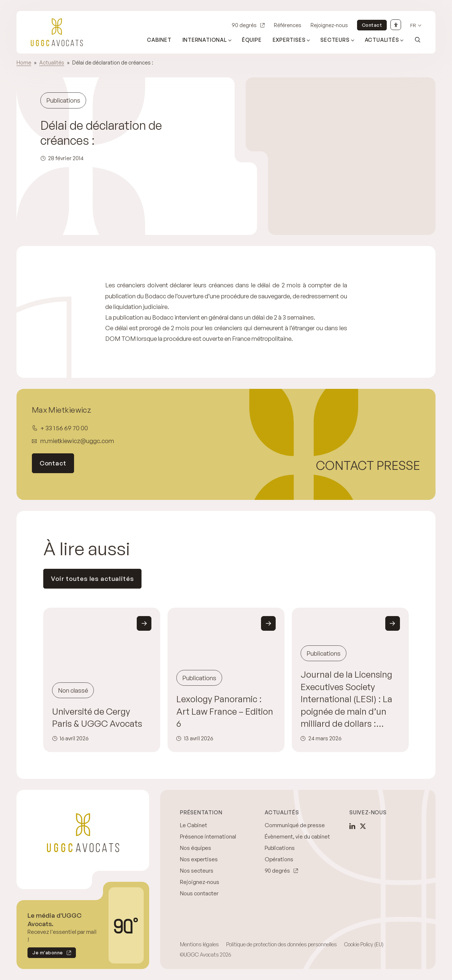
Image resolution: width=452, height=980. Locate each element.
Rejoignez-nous (329, 25)
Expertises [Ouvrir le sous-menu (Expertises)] (289, 40)
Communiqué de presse (295, 825)
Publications (280, 848)
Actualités (52, 62)
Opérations (279, 859)
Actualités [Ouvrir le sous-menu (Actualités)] (382, 40)
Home (24, 62)
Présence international (208, 837)
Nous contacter (199, 893)
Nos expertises (199, 859)
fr (413, 25)
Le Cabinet (194, 825)
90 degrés (244, 25)
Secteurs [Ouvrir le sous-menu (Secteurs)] (335, 40)
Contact (372, 25)
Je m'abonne (45, 954)
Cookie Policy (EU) (364, 944)
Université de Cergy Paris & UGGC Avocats (97, 717)
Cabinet (159, 40)
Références (288, 25)
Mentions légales (199, 944)
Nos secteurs (197, 871)
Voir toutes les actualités (92, 579)
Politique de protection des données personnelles (282, 944)
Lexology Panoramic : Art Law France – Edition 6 (225, 711)
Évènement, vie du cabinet (297, 837)
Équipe (252, 40)
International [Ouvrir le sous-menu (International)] (205, 40)
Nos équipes (196, 848)
